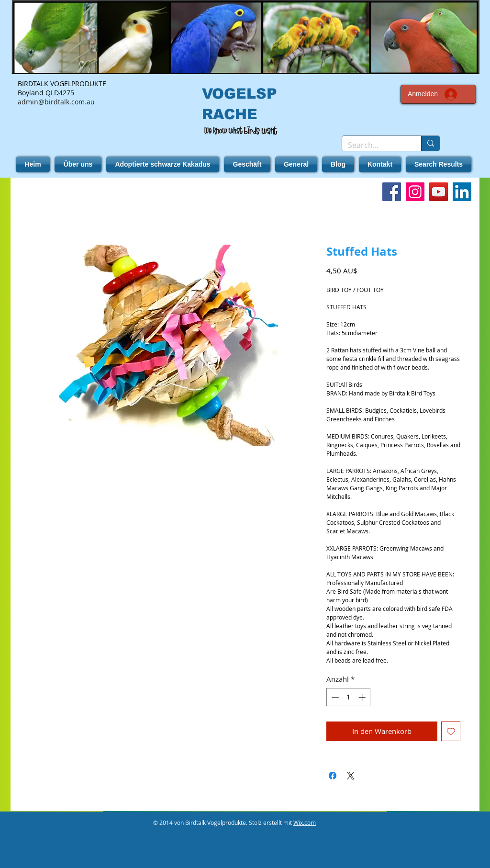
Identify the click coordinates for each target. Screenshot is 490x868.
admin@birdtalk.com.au (56, 102)
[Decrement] (334, 697)
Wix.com (305, 823)
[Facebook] (392, 192)
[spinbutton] (349, 697)
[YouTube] (439, 192)
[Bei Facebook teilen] (333, 776)
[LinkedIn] (462, 192)
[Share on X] (351, 776)
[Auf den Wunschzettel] (451, 731)
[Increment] (363, 697)
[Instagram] (415, 192)
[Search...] (374, 145)
